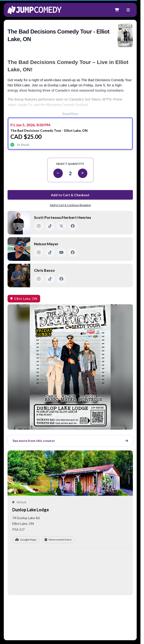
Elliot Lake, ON (26, 299)
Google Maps (26, 540)
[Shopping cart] (117, 10)
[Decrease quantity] (58, 173)
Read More (70, 114)
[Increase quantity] (83, 173)
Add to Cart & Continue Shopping (70, 205)
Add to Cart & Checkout (70, 195)
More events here (58, 540)
